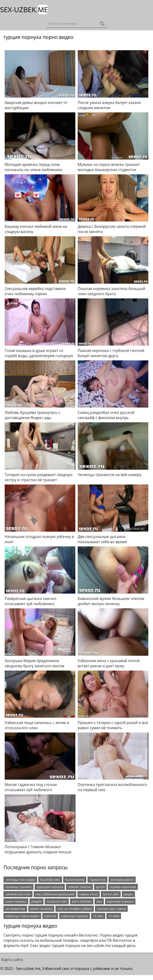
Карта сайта (12, 959)
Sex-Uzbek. (24, 10)
